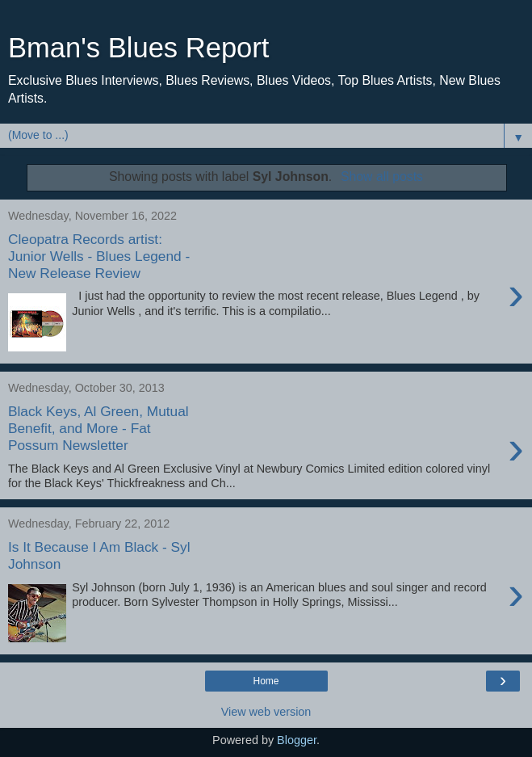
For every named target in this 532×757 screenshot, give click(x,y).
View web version (266, 712)
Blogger (297, 740)
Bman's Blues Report (138, 48)
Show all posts (382, 177)
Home (266, 681)
